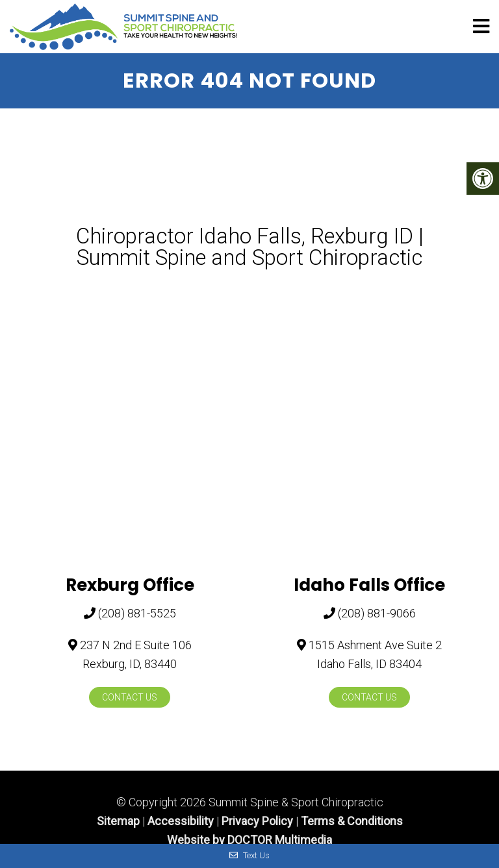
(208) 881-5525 (137, 613)
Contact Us (130, 697)
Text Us (249, 855)
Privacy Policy (257, 821)
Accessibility (181, 821)
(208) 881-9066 (377, 613)
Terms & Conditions (352, 821)
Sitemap (118, 821)
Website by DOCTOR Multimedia (249, 840)
